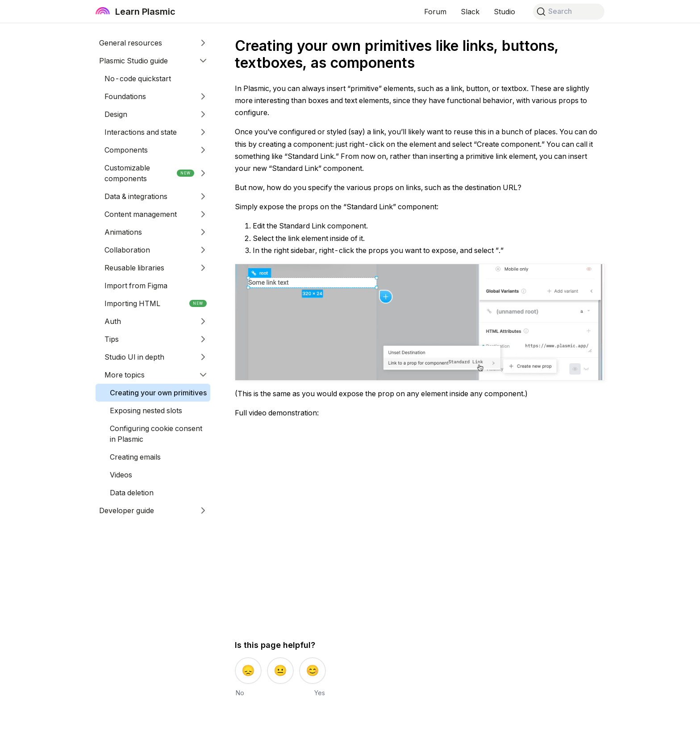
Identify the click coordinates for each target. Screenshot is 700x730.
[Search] (569, 12)
